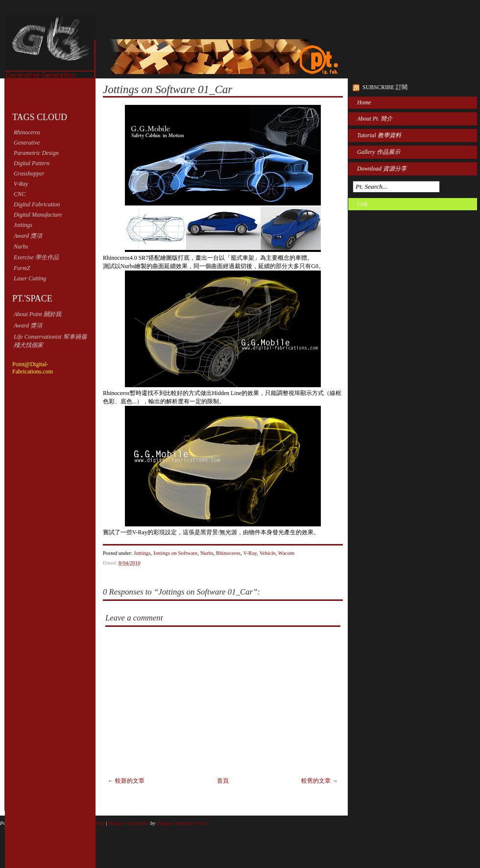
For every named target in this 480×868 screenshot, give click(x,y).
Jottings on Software (175, 553)
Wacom (286, 553)
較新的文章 (130, 781)
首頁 (223, 781)
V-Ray (21, 184)
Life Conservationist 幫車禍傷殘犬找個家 (50, 341)
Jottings (23, 225)
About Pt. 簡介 (375, 119)
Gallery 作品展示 (379, 152)
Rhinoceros (27, 132)
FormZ (22, 268)
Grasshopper (29, 174)
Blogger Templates (129, 823)
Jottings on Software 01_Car (168, 89)
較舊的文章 (316, 781)
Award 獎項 (28, 236)
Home (364, 102)
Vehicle (267, 553)
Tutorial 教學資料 (379, 135)
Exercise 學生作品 (36, 257)
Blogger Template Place (183, 823)
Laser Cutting (30, 278)
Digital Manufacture (38, 215)
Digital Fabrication (37, 204)
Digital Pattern (32, 163)
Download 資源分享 (382, 169)
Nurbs (21, 247)
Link (362, 204)
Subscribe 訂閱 (385, 87)
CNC (20, 194)
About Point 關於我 (37, 314)
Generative (27, 143)
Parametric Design (36, 153)
